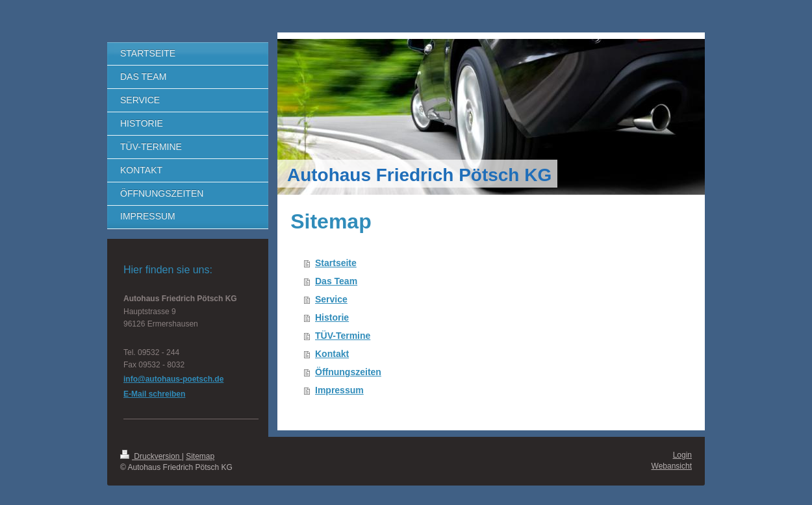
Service (331, 299)
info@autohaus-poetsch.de (173, 379)
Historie (332, 317)
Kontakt (332, 354)
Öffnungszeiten (348, 372)
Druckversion (151, 456)
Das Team (336, 281)
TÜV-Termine (343, 336)
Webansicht (672, 466)
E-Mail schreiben (154, 394)
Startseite (336, 263)
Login (682, 455)
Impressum (339, 390)
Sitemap (200, 456)
